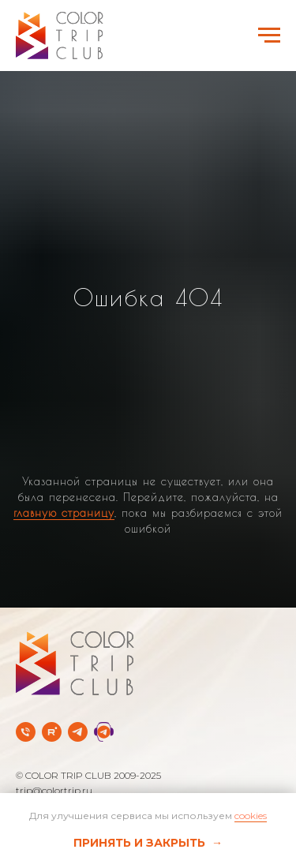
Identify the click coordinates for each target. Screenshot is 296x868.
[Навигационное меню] (269, 36)
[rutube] (52, 732)
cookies (251, 816)
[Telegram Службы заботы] (104, 732)
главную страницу (64, 513)
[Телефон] (26, 732)
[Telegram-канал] (78, 732)
